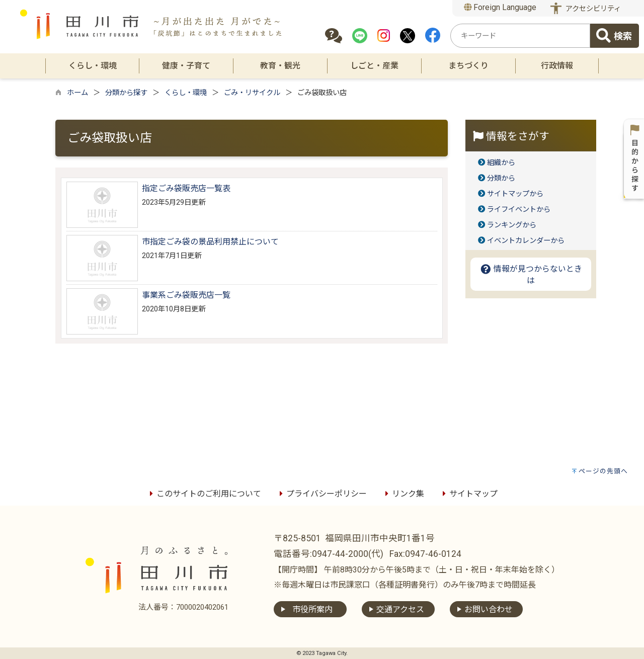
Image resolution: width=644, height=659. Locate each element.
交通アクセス (400, 609)
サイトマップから (515, 194)
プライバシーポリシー (321, 494)
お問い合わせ (489, 609)
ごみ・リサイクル (252, 93)
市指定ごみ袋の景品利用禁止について (210, 242)
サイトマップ (468, 494)
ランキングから (512, 225)
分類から (501, 178)
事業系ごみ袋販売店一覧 (186, 295)
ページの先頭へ (603, 471)
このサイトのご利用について (204, 494)
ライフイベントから (519, 210)
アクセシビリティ (593, 9)
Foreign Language (500, 7)
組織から (501, 163)
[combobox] (520, 36)
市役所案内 (312, 609)
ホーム (77, 93)
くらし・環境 (186, 93)
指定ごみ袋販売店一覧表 (186, 188)
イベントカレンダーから (526, 241)
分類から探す (126, 93)
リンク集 (403, 494)
